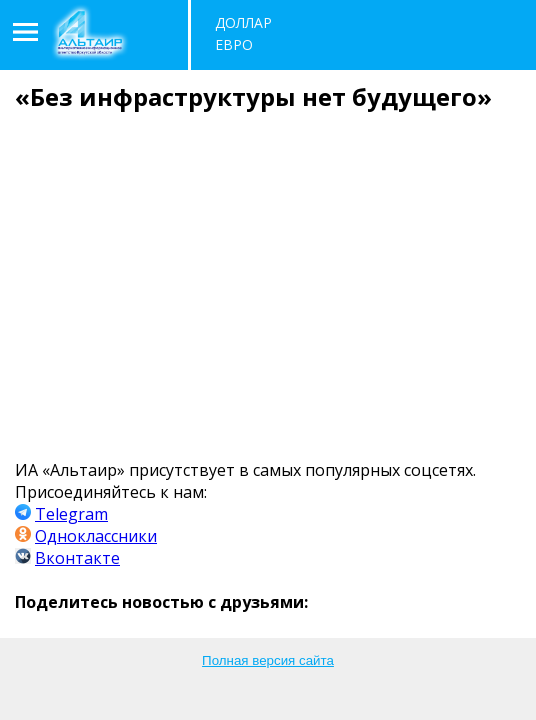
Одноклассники (96, 536)
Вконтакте (77, 558)
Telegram (71, 514)
